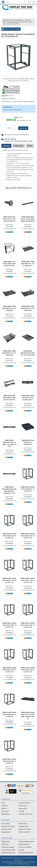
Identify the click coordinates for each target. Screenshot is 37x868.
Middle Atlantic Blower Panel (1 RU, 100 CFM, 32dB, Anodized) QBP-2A (28, 715)
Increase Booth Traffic (8, 850)
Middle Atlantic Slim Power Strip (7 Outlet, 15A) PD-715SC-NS (9, 398)
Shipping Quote (6, 832)
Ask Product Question (21, 141)
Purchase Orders (24, 826)
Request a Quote (7, 829)
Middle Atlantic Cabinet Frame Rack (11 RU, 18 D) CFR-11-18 (9, 580)
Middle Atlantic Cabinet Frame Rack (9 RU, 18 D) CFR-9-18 (9, 536)
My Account (5, 811)
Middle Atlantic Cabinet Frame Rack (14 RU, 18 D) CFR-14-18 (28, 625)
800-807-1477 (9, 141)
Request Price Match (25, 829)
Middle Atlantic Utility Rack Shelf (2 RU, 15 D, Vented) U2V (9, 308)
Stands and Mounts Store (26, 841)
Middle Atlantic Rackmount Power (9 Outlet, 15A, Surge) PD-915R (9, 443)
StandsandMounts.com (8, 853)
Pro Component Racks (13, 22)
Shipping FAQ (5, 814)
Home (3, 803)
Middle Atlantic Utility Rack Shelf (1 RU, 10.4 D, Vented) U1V (28, 264)
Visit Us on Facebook (25, 847)
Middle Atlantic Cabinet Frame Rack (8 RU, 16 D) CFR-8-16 (28, 489)
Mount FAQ (5, 844)
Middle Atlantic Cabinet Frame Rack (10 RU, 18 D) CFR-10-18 (28, 536)
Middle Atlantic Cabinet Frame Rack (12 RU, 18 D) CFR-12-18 (28, 580)
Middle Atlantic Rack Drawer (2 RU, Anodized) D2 (28, 442)
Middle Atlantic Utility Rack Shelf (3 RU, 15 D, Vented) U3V (28, 308)
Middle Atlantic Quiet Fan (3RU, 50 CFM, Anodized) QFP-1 (28, 398)
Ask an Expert (6, 824)
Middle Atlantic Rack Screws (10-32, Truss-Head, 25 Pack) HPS (9, 219)
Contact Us (5, 806)
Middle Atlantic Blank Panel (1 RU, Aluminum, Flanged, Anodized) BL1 (28, 219)
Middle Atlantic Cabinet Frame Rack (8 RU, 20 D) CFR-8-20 (9, 714)
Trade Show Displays (8, 847)
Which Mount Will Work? (26, 853)
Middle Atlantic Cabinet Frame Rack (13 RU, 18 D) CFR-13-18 (9, 625)
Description (6, 146)
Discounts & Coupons (8, 826)
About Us (4, 808)
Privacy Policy (23, 808)
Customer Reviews (24, 803)
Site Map (21, 850)
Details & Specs (19, 146)
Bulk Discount (23, 824)
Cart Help (21, 811)
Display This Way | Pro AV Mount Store (13, 20)
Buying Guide (5, 841)
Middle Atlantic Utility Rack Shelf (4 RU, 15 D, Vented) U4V (9, 353)
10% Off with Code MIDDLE (13, 110)
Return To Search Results (11, 29)
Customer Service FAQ (25, 814)
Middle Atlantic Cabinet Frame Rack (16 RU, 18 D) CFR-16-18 (28, 670)
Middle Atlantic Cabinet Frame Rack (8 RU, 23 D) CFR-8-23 (9, 761)
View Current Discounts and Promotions (17, 135)
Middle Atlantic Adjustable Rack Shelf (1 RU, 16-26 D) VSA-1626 (28, 353)
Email (31, 141)
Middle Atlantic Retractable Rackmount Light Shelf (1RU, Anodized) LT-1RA (9, 490)
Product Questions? (24, 832)
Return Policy (23, 806)
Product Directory (24, 844)
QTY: (9, 128)
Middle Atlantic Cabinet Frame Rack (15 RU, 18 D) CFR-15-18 (9, 670)
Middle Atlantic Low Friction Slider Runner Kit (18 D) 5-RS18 (9, 264)
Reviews (30, 146)
